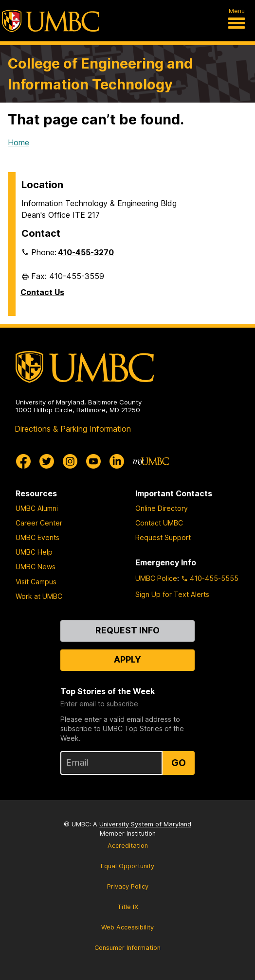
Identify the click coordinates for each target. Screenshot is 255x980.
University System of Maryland (145, 824)
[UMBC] (51, 21)
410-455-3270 (86, 252)
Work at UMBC (39, 596)
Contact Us (42, 292)
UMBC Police (156, 578)
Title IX (128, 907)
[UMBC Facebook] (23, 461)
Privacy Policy (128, 886)
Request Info (127, 630)
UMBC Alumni (37, 508)
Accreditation (128, 846)
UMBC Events (37, 537)
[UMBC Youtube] (93, 461)
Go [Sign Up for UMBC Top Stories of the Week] (179, 763)
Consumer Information (127, 948)
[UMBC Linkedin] (117, 461)
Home (18, 142)
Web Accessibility (127, 927)
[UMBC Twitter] (47, 461)
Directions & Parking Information (73, 429)
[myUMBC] (151, 461)
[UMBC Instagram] (70, 461)
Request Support (163, 537)
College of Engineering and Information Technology (100, 74)
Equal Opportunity (127, 866)
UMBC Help (34, 552)
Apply (127, 659)
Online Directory (162, 508)
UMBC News (36, 567)
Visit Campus (36, 582)
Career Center (39, 523)
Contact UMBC (159, 523)
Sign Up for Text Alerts (172, 594)
